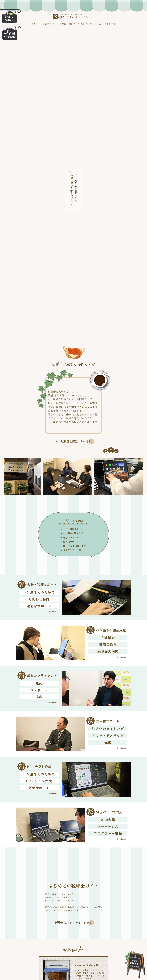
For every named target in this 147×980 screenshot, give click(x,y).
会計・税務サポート (73, 529)
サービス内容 (62, 24)
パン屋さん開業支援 (73, 533)
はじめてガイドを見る (78, 923)
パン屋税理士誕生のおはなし (73, 441)
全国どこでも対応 (72, 550)
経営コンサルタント (73, 537)
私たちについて (48, 24)
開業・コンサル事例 (76, 24)
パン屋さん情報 (109, 24)
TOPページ (36, 24)
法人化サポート (71, 542)
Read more (53, 612)
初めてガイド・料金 (94, 24)
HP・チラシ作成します (74, 546)
